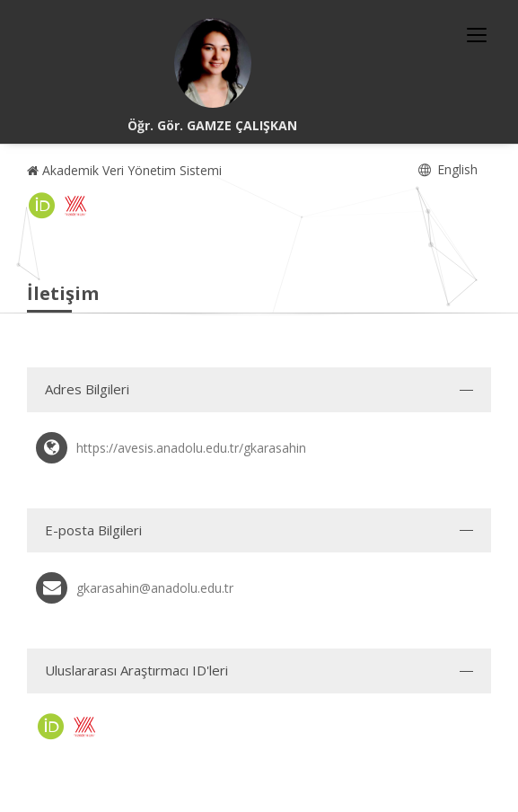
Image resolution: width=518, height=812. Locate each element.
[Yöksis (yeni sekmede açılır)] (75, 206)
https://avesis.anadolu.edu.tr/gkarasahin (191, 448)
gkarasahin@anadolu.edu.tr (155, 588)
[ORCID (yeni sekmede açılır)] (42, 206)
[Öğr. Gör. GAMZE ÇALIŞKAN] (213, 63)
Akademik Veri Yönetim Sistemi (124, 170)
